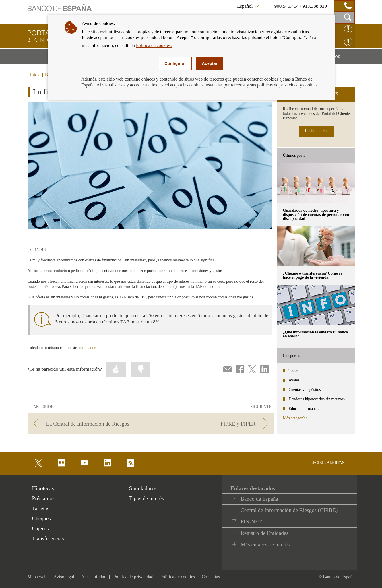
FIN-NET (251, 522)
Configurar (175, 63)
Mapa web (37, 577)
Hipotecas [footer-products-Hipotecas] (43, 488)
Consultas (211, 577)
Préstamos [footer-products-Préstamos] (43, 498)
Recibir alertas (316, 131)
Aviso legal (64, 577)
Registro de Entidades (264, 533)
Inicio (35, 75)
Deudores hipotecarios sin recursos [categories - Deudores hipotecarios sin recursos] (317, 399)
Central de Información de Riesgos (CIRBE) (289, 510)
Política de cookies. (154, 45)
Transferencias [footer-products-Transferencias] (48, 538)
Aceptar (210, 63)
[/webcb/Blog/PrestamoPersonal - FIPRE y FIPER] (213, 424)
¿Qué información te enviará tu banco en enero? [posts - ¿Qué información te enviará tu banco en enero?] (316, 334)
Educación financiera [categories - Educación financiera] (306, 409)
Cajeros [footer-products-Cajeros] (40, 528)
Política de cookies (178, 577)
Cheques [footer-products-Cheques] (41, 518)
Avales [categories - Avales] (294, 380)
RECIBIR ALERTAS (327, 463)
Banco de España (259, 499)
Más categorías (295, 418)
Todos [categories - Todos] (294, 371)
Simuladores (143, 488)
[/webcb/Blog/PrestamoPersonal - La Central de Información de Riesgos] (88, 424)
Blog (342, 58)
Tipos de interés (147, 498)
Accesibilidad (94, 577)
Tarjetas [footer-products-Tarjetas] (41, 508)
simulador (87, 348)
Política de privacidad (133, 577)
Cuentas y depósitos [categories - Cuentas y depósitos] (305, 390)
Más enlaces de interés (265, 545)
